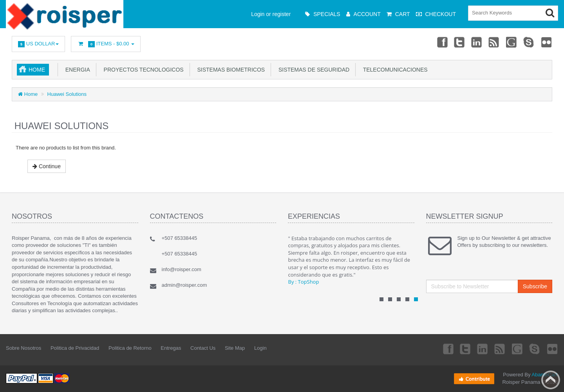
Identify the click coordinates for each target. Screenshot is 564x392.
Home (37, 70)
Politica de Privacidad (75, 348)
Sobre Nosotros (23, 348)
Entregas (171, 348)
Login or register (271, 14)
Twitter (459, 42)
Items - (106, 44)
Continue (47, 166)
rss (494, 42)
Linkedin (477, 42)
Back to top (551, 380)
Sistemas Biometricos (230, 70)
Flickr (547, 42)
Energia (76, 70)
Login (260, 348)
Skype (529, 42)
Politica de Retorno (130, 348)
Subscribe (535, 286)
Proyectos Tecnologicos (142, 70)
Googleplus (512, 42)
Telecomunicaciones (394, 70)
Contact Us (203, 348)
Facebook (442, 42)
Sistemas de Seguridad (312, 70)
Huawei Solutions (67, 94)
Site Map (235, 348)
